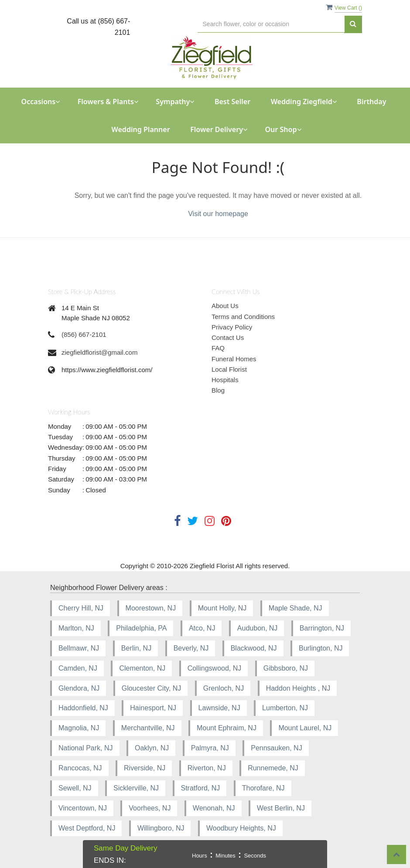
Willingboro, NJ (161, 828)
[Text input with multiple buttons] (271, 24)
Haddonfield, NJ (83, 708)
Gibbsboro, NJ (286, 668)
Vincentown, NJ (83, 808)
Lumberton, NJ (285, 708)
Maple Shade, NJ (296, 608)
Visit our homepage (218, 214)
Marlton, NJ (76, 628)
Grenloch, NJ (224, 688)
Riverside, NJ (145, 768)
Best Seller (232, 102)
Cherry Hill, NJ (81, 608)
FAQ (218, 348)
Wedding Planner (140, 129)
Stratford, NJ (201, 788)
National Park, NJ (86, 748)
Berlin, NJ (136, 648)
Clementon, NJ (142, 668)
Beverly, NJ (191, 648)
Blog (218, 390)
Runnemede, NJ (273, 768)
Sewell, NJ (75, 788)
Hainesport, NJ (153, 708)
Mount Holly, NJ (222, 608)
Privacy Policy (232, 327)
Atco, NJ (202, 628)
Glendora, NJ (79, 688)
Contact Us (228, 337)
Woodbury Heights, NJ (241, 828)
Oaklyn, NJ (152, 748)
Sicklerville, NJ (136, 788)
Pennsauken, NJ (276, 748)
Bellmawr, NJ (79, 648)
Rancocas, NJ (80, 768)
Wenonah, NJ (214, 808)
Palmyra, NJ (210, 748)
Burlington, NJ (321, 648)
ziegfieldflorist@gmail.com (99, 352)
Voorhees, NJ (150, 808)
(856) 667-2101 (84, 334)
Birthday (371, 102)
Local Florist (229, 369)
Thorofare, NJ (263, 788)
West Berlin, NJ (281, 808)
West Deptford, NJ (87, 828)
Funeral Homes (234, 359)
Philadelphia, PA (141, 628)
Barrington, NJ (322, 628)
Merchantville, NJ (148, 728)
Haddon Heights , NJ (298, 688)
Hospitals (225, 380)
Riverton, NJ (207, 768)
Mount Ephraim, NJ (227, 728)
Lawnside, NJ (219, 708)
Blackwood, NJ (254, 648)
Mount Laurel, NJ (305, 728)
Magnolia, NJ (79, 728)
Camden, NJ (78, 668)
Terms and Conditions (243, 317)
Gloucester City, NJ (152, 688)
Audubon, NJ (258, 628)
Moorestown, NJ (151, 608)
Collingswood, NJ (215, 668)
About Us (225, 306)
